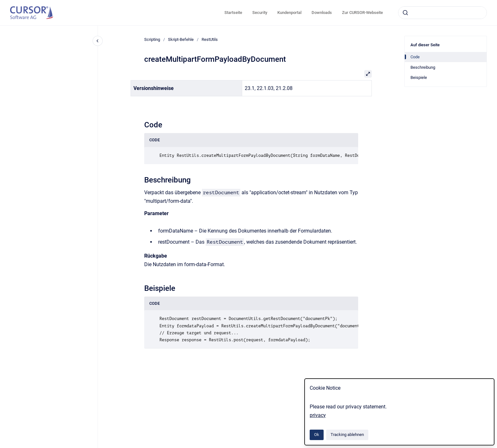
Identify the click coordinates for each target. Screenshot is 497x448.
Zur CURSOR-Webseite (362, 13)
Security (260, 13)
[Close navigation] (98, 41)
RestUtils (210, 39)
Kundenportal (289, 13)
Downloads (322, 13)
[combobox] (442, 13)
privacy (318, 415)
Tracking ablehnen (347, 435)
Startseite (233, 13)
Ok (317, 435)
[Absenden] (405, 13)
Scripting (152, 39)
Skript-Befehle (181, 39)
